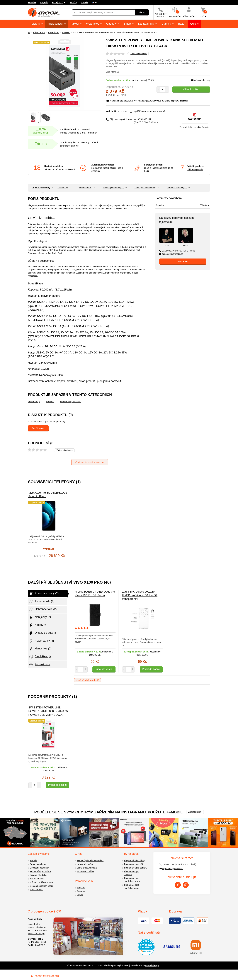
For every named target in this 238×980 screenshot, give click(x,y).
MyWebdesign (152, 965)
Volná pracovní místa (87, 868)
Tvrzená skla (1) (42, 602)
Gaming (167, 24)
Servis (80, 895)
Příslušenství (56, 24)
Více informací (113, 72)
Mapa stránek (36, 890)
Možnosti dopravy (200, 80)
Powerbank (53, 32)
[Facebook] (178, 885)
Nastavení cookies (85, 871)
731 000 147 (177, 251)
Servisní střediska (38, 875)
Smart (128, 24)
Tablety (75, 24)
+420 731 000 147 (146, 121)
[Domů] (29, 33)
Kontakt (84, 2)
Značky (73, 2)
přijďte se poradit (195, 169)
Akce (193, 24)
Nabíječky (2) (40, 617)
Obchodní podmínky (39, 868)
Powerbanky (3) (41, 641)
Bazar (182, 24)
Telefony (36, 24)
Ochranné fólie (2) (43, 609)
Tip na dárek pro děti (134, 864)
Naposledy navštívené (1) (45, 976)
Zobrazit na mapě (36, 934)
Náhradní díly (147, 24)
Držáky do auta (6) (43, 633)
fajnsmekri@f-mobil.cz (171, 254)
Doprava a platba (38, 864)
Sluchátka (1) (40, 657)
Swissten (66, 32)
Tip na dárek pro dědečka (132, 873)
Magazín (44, 2)
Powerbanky (34, 402)
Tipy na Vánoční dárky (134, 860)
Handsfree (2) (40, 649)
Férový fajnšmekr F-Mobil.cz (90, 860)
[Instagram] (186, 885)
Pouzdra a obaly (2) (44, 594)
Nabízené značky (85, 864)
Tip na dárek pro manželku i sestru (132, 880)
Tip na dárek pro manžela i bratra (132, 886)
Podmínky (92, 133)
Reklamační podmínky (40, 871)
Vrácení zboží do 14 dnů (41, 882)
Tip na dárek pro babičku (136, 868)
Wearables (93, 24)
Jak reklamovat (37, 879)
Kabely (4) (38, 625)
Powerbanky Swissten (71, 402)
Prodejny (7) (58, 2)
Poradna (32, 2)
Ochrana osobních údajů (41, 886)
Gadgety (112, 24)
